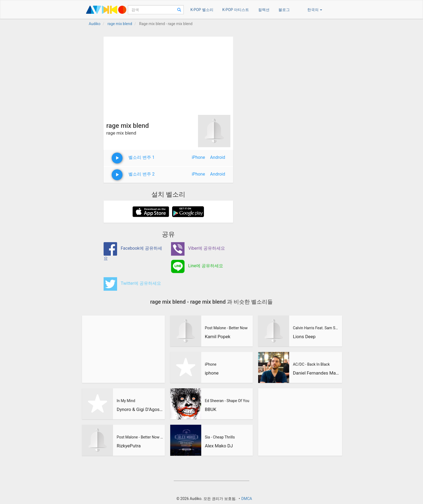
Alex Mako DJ (219, 446)
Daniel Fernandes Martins (317, 373)
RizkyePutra (129, 446)
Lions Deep (304, 337)
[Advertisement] (168, 74)
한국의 (315, 10)
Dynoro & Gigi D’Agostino (140, 409)
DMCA (247, 499)
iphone (212, 373)
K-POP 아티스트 (236, 10)
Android (218, 157)
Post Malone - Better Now (226, 328)
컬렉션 (264, 10)
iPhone (198, 157)
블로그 (284, 10)
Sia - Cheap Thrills (220, 437)
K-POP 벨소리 (202, 10)
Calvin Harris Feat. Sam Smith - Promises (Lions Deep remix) (317, 328)
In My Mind (126, 401)
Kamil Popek (218, 337)
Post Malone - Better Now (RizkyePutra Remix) (140, 437)
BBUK (211, 409)
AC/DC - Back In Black (311, 364)
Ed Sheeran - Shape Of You (227, 401)
